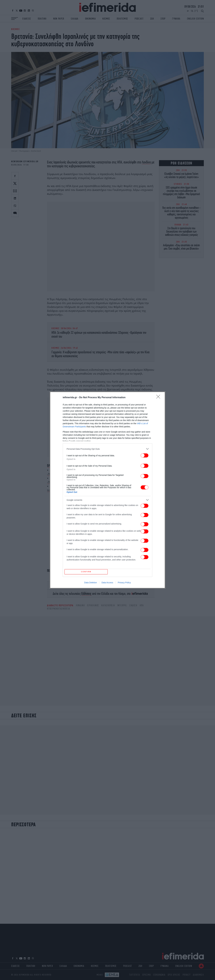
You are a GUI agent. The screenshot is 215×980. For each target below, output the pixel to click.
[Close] (159, 397)
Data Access (107, 583)
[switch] (145, 455)
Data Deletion (91, 583)
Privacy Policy (124, 583)
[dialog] (107, 490)
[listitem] (107, 448)
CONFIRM (87, 572)
